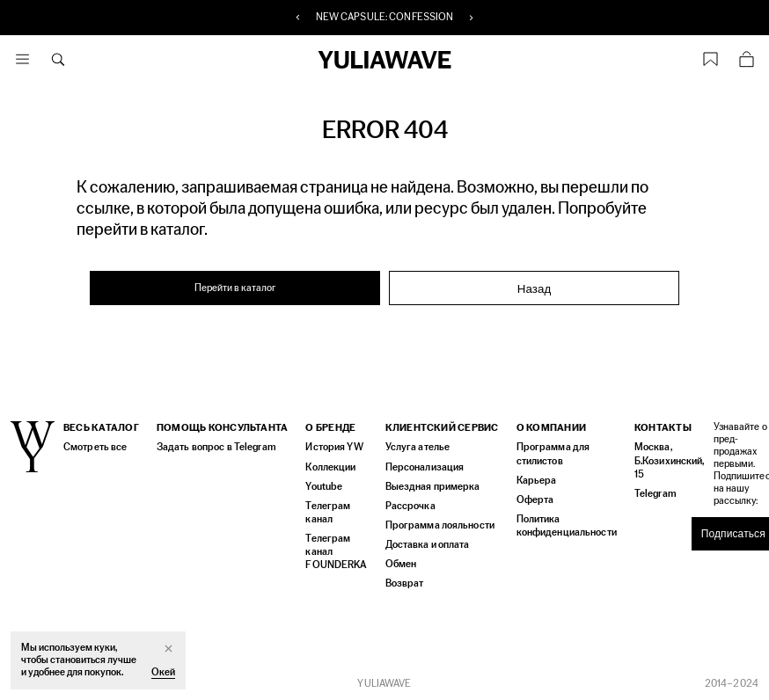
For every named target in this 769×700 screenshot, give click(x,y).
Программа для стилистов (550, 454)
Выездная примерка (429, 486)
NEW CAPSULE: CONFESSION (385, 18)
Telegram (651, 493)
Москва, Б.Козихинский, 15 (664, 460)
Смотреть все (94, 447)
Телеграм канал (327, 512)
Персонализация (422, 467)
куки (104, 648)
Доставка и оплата (426, 544)
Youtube (323, 486)
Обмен (399, 563)
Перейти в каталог (235, 288)
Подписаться (727, 534)
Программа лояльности (436, 525)
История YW (333, 447)
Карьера (534, 480)
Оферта (533, 499)
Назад (534, 289)
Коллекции (330, 467)
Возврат (402, 583)
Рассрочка (408, 505)
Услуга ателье (415, 447)
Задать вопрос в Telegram (215, 447)
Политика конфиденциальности (564, 525)
